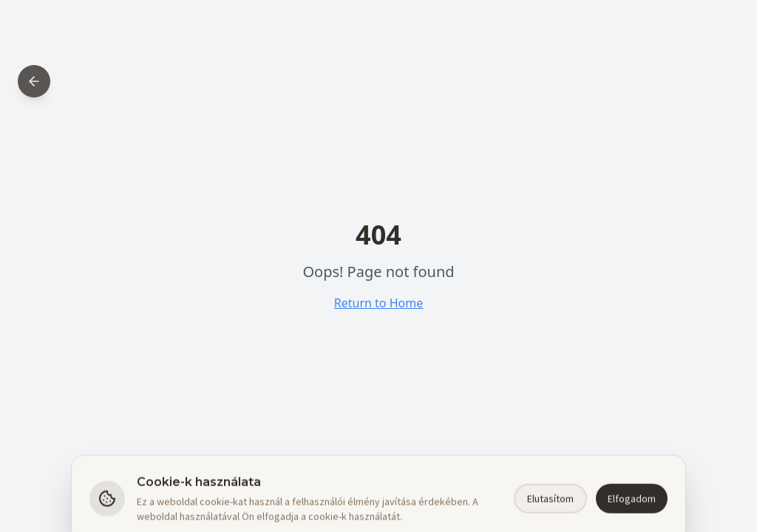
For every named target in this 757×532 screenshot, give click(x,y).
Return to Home (378, 303)
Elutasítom (550, 514)
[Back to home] (34, 81)
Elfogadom (632, 514)
